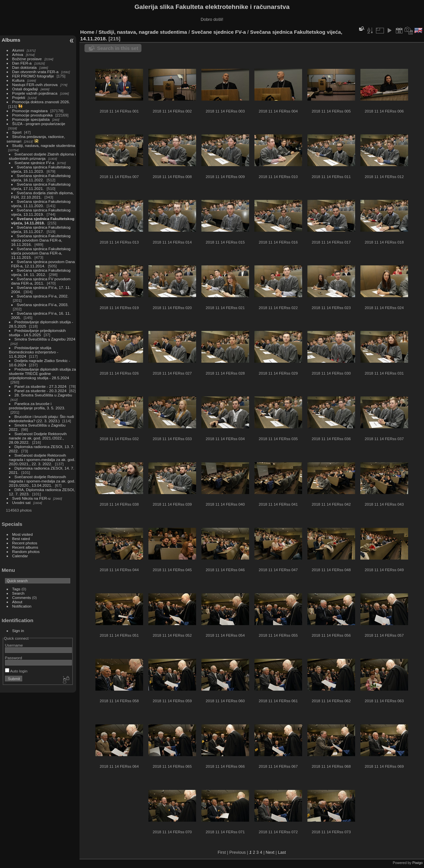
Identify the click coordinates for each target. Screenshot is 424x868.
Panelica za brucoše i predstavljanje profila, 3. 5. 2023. (37, 406)
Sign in (18, 631)
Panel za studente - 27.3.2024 (41, 386)
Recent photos (25, 543)
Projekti (19, 97)
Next (270, 852)
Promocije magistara (30, 111)
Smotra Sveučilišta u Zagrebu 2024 (45, 339)
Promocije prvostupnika (32, 115)
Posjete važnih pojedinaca (35, 93)
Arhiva (18, 54)
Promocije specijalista (31, 119)
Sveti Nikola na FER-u (31, 498)
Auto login (16, 671)
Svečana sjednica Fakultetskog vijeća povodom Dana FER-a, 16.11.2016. (41, 240)
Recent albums (25, 547)
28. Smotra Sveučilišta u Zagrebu (43, 395)
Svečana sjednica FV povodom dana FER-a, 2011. (41, 281)
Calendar (20, 556)
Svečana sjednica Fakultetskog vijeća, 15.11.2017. (41, 229)
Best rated (21, 539)
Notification (22, 606)
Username (14, 645)
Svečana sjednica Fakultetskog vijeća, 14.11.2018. (43, 221)
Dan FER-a (22, 63)
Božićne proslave (27, 59)
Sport (17, 132)
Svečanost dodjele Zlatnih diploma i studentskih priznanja (42, 156)
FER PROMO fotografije (33, 76)
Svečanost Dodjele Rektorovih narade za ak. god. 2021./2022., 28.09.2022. (38, 438)
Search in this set (118, 48)
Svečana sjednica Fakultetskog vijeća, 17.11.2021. (41, 186)
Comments (22, 597)
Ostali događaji (25, 89)
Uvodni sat (22, 503)
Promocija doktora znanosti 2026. (41, 102)
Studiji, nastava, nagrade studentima (44, 145)
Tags (16, 589)
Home (87, 32)
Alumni (18, 50)
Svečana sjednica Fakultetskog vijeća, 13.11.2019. (41, 212)
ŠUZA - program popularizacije (39, 124)
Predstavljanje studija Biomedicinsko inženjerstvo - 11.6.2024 (34, 352)
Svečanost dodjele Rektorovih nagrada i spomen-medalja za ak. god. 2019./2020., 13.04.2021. (42, 481)
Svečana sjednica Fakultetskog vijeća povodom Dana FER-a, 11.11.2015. (41, 253)
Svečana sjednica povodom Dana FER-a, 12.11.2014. (43, 264)
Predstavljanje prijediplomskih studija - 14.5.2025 (37, 333)
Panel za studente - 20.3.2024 (41, 391)
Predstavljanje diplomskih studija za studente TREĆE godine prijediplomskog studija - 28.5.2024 (43, 373)
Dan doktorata (25, 67)
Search (18, 593)
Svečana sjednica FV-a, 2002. (43, 296)
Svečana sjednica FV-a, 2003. (43, 305)
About (17, 602)
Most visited (23, 534)
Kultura (18, 80)
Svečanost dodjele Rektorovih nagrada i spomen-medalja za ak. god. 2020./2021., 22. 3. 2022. (42, 459)
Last (282, 852)
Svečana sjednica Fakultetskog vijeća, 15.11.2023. (41, 169)
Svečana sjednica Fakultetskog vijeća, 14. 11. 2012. (41, 272)
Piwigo (418, 863)
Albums (11, 40)
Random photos (26, 551)
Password (14, 658)
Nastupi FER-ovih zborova (35, 85)
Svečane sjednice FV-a (34, 163)
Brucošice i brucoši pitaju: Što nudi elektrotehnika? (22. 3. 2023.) (42, 419)
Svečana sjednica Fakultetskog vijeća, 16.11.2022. (41, 178)
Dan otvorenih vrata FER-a (35, 72)
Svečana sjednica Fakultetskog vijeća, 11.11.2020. (41, 204)
